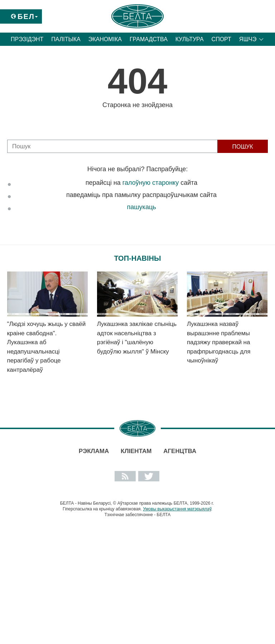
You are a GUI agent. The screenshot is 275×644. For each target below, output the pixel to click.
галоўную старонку (151, 183)
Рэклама (94, 451)
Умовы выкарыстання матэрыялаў (177, 509)
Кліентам (136, 451)
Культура (190, 39)
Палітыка (66, 39)
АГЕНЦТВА (180, 451)
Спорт (221, 39)
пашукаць (141, 207)
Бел (26, 16)
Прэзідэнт (27, 39)
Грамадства (149, 39)
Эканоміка (105, 39)
